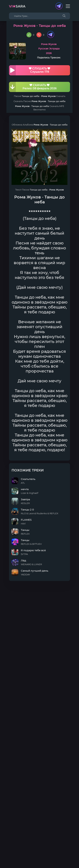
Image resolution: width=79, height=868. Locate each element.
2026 (49, 53)
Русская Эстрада (49, 49)
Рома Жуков (49, 44)
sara (17, 6)
